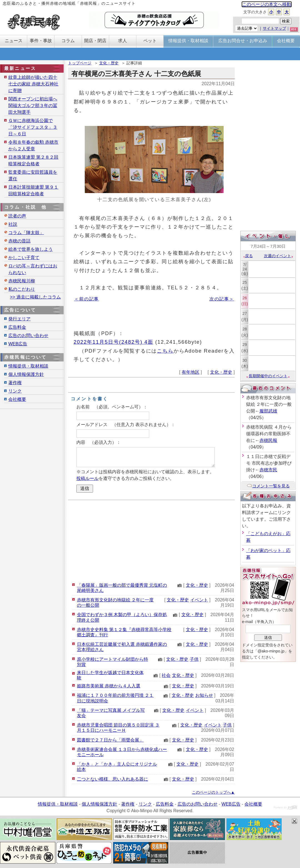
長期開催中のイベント (268, 376)
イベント (199, 600)
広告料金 (17, 327)
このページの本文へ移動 (267, 4)
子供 (194, 659)
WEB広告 (18, 344)
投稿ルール (87, 478)
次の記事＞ (222, 299)
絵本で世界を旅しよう (31, 249)
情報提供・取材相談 (28, 366)
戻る (248, 256)
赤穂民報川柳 (22, 281)
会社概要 (17, 399)
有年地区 (191, 372)
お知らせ (204, 695)
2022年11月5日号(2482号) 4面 (113, 342)
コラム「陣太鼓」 (26, 233)
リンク (15, 391)
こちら (165, 351)
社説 (13, 224)
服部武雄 (268, 411)
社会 (166, 675)
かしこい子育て (24, 258)
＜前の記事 (87, 299)
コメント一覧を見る (268, 486)
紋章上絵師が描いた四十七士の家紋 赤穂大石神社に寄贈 (33, 84)
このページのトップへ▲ (213, 792)
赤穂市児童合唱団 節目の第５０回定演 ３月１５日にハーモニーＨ (118, 728)
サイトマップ (274, 28)
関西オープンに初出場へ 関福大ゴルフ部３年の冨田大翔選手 (33, 106)
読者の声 (17, 216)
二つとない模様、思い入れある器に (112, 779)
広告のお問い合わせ (28, 336)
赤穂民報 (268, 440)
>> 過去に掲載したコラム (35, 297)
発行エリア (19, 319)
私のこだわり (22, 289)
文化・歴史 (109, 63)
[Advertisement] (151, 540)
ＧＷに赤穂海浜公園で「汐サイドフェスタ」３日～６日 (33, 127)
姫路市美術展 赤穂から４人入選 (109, 686)
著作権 (15, 383)
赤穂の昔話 (19, 241)
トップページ (80, 63)
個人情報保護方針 (26, 374)
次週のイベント (279, 256)
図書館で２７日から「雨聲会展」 (110, 740)
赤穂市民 (268, 470)
